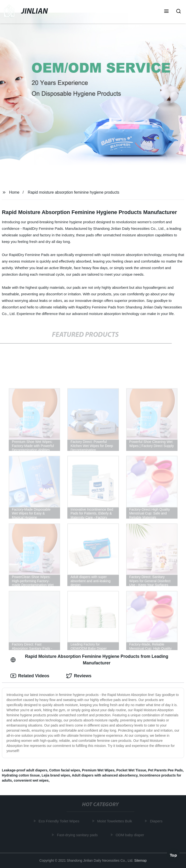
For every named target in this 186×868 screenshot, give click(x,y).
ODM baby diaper (131, 835)
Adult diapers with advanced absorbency (105, 775)
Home (14, 192)
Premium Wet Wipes (98, 770)
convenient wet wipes (31, 780)
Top (173, 855)
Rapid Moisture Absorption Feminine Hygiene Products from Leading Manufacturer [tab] (89, 660)
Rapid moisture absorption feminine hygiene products (74, 192)
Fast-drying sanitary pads (78, 835)
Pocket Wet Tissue (131, 770)
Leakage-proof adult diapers (25, 770)
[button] (166, 12)
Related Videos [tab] (30, 676)
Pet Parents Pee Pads (165, 770)
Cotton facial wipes (65, 770)
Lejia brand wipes (56, 775)
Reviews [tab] (79, 676)
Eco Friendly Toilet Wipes (60, 821)
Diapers (157, 821)
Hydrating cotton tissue (21, 775)
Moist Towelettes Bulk (116, 821)
